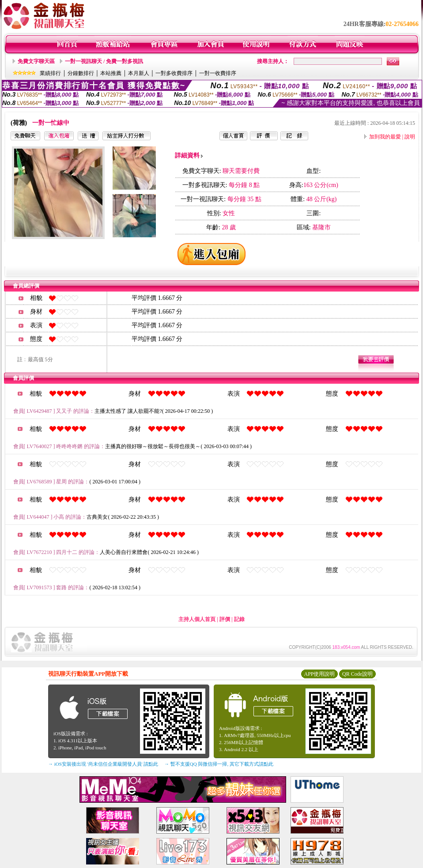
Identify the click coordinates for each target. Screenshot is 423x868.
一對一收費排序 (218, 73)
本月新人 (139, 73)
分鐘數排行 (81, 73)
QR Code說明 (357, 674)
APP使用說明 (319, 674)
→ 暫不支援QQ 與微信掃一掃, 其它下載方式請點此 (219, 764)
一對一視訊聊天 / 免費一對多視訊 (104, 61)
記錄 (239, 619)
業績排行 (50, 73)
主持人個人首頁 (197, 619)
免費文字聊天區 (36, 61)
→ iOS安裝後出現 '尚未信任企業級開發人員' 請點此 (103, 764)
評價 (225, 619)
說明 (410, 137)
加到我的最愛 (385, 137)
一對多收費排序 (174, 73)
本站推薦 (111, 73)
